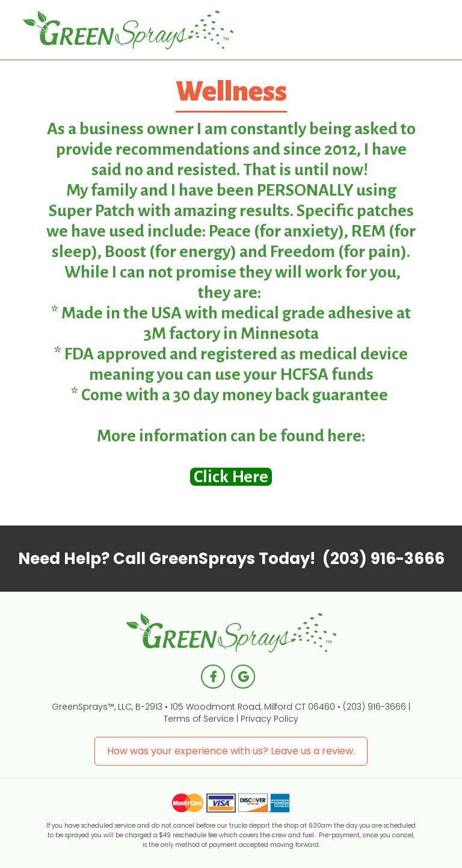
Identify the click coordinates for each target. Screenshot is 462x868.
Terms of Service (199, 719)
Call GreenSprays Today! (231, 559)
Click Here (231, 477)
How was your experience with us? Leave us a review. (231, 751)
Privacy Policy (269, 719)
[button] (410, 30)
